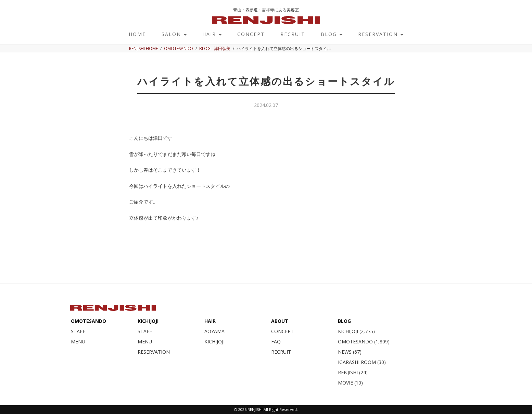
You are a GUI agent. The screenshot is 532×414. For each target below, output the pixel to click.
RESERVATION (381, 34)
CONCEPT (251, 34)
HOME (137, 34)
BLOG (332, 34)
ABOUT (280, 321)
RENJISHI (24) (353, 372)
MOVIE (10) (350, 383)
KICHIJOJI (148, 321)
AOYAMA (214, 331)
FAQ (276, 342)
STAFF (78, 331)
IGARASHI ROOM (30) (362, 362)
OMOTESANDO (88, 321)
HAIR (212, 34)
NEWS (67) (350, 352)
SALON (174, 34)
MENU (78, 342)
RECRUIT (293, 34)
